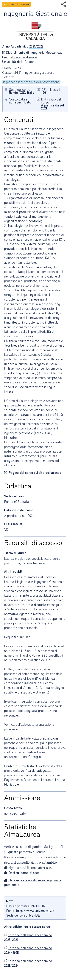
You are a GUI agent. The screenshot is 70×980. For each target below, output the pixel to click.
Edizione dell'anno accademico (28, 937)
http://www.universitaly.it (35, 910)
